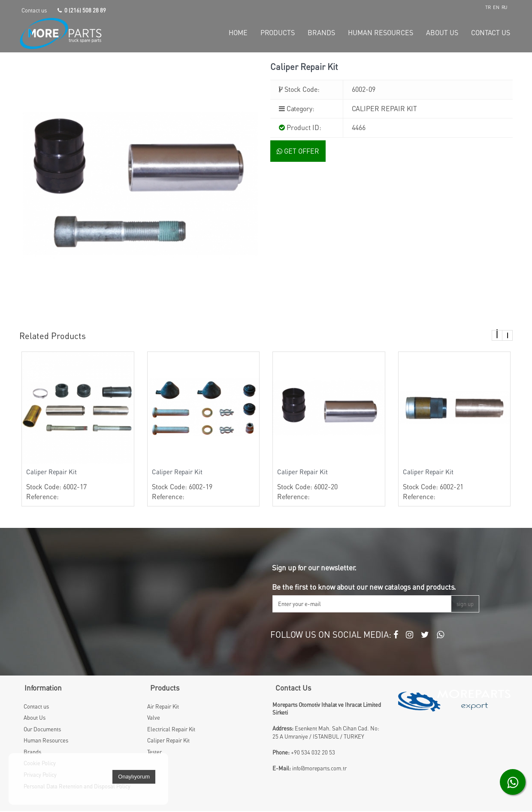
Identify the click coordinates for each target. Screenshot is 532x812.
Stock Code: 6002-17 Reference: (78, 486)
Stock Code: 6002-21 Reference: (455, 486)
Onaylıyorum (134, 777)
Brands (32, 753)
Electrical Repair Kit (171, 730)
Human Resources (46, 742)
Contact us (34, 10)
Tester (154, 753)
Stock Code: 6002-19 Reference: (204, 486)
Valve (154, 719)
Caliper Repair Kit (51, 473)
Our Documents (42, 730)
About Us (35, 719)
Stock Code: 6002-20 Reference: (329, 486)
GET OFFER (298, 152)
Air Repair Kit (163, 707)
